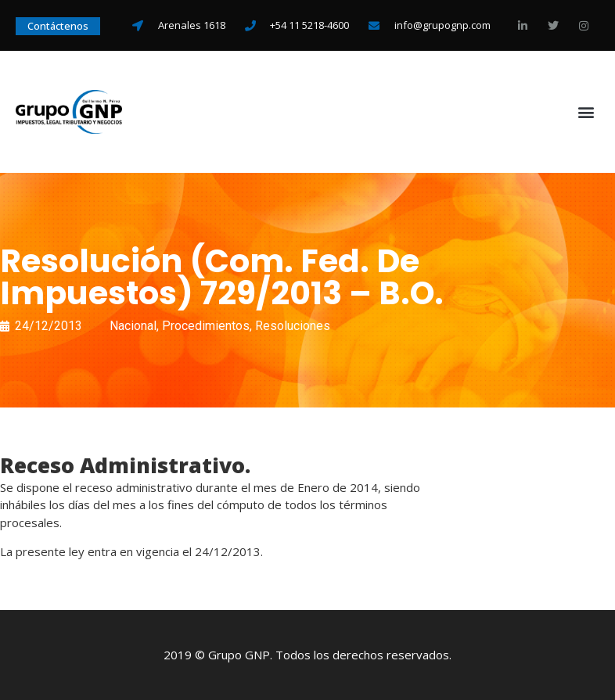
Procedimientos (206, 326)
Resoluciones (293, 326)
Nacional (133, 326)
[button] (586, 111)
